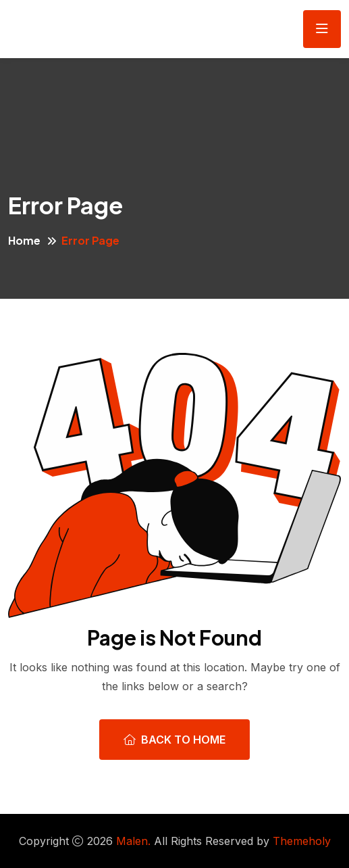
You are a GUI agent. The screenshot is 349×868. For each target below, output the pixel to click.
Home (24, 240)
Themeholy (302, 841)
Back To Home (174, 740)
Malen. (133, 841)
